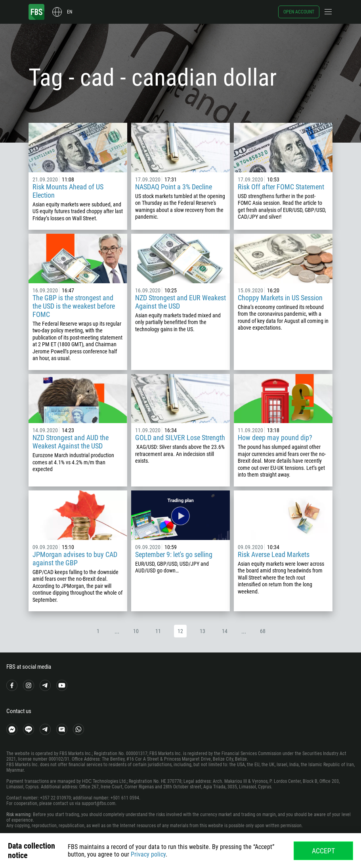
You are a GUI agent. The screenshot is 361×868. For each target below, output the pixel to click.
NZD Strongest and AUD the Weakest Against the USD (71, 442)
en (70, 12)
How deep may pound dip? (275, 438)
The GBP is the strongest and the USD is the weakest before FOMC (74, 306)
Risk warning (18, 815)
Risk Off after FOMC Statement (281, 187)
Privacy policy (148, 854)
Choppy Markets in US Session (280, 298)
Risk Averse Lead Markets (274, 554)
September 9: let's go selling (174, 554)
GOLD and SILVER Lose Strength (180, 438)
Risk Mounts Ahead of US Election (68, 191)
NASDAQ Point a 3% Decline (174, 187)
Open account (299, 12)
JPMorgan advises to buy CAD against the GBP (75, 559)
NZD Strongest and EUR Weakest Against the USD (180, 302)
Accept (323, 851)
